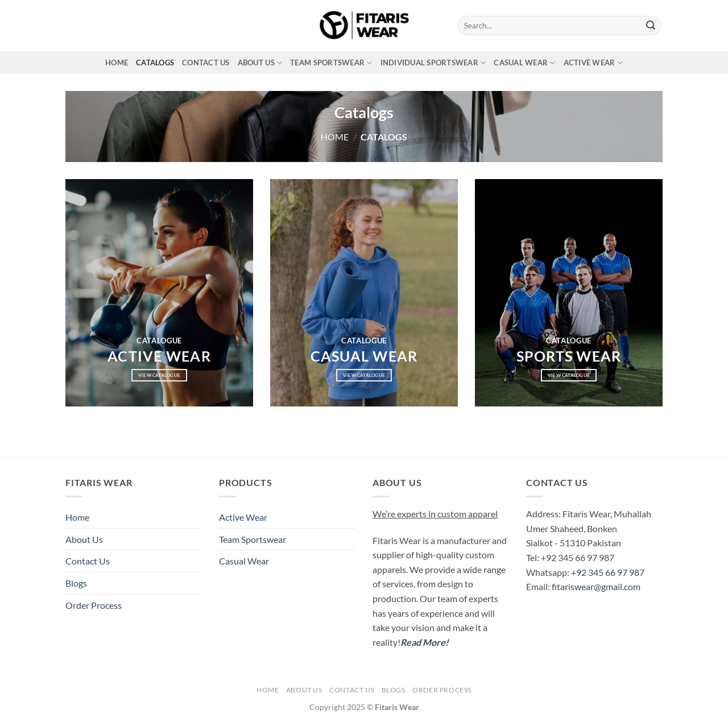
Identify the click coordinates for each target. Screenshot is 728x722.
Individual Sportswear (433, 63)
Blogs (76, 583)
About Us (260, 63)
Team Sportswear (331, 63)
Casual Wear (524, 63)
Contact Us (206, 63)
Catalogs (155, 63)
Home (117, 63)
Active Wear (593, 63)
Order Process (94, 605)
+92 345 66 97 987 (608, 572)
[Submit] (651, 26)
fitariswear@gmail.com (596, 586)
